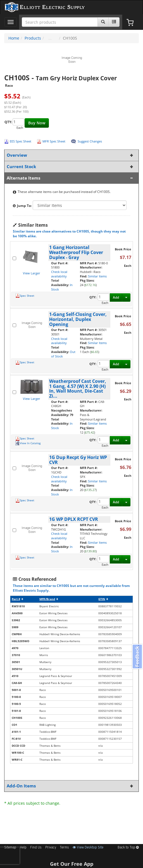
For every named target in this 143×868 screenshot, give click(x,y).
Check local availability (59, 274)
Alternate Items (70, 178)
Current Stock (70, 167)
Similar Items (97, 276)
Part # (17, 599)
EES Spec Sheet (21, 141)
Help (23, 848)
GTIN (103, 599)
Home (14, 38)
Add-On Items (70, 786)
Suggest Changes (90, 141)
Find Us (36, 848)
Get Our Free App (72, 864)
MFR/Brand (49, 599)
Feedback (137, 657)
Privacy (51, 848)
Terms (64, 848)
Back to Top (128, 848)
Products (33, 38)
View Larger (32, 273)
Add (116, 297)
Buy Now (37, 123)
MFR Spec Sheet (54, 141)
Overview (70, 155)
